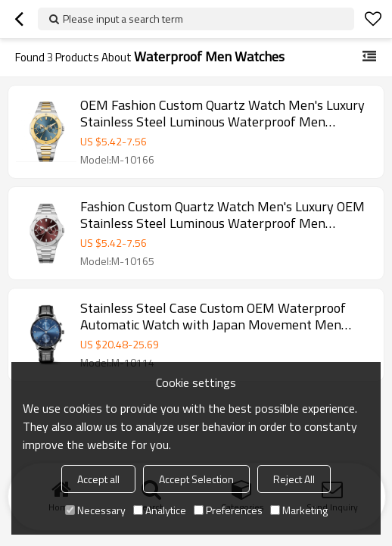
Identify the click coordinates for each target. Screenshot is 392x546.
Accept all (98, 479)
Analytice (160, 510)
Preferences (228, 510)
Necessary (95, 510)
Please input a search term (123, 19)
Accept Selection (196, 479)
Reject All (294, 479)
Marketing (299, 510)
